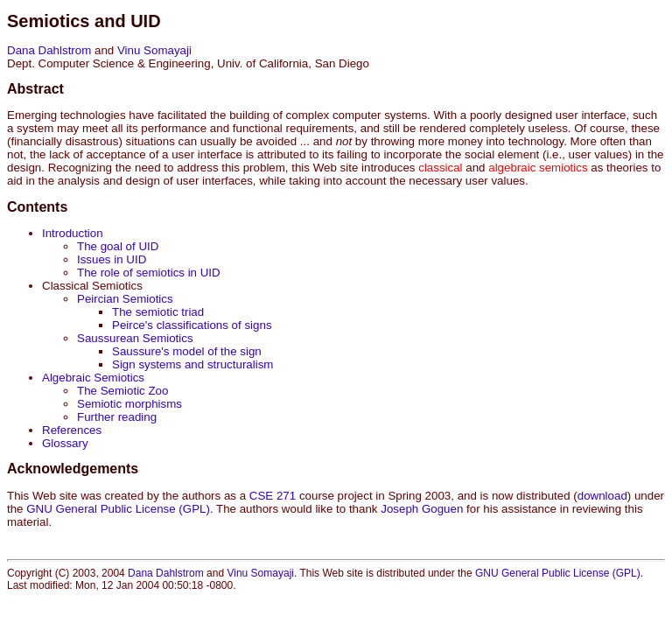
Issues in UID (112, 259)
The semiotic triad (158, 312)
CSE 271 (273, 496)
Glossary (65, 443)
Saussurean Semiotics (135, 338)
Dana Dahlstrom (49, 50)
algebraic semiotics (538, 168)
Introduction (73, 233)
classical (440, 168)
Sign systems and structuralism (192, 364)
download (602, 496)
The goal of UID (118, 246)
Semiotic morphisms (129, 404)
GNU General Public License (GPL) (118, 509)
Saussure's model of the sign (187, 351)
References (72, 430)
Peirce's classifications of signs (192, 325)
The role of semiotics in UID (149, 273)
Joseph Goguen (422, 509)
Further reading (117, 417)
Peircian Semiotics (125, 299)
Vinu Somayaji (154, 50)
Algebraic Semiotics (93, 378)
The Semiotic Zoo (122, 391)
